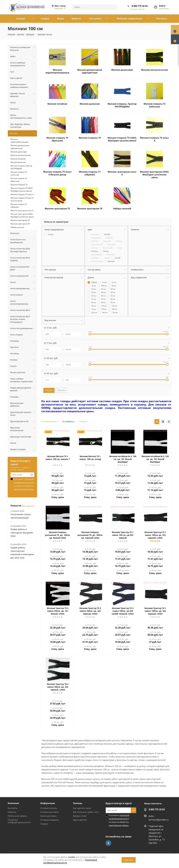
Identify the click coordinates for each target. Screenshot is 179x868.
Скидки (44, 824)
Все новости (28, 506)
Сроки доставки (48, 816)
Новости (12, 812)
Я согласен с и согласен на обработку (24, 484)
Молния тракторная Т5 (57, 208)
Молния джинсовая (122, 70)
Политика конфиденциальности (19, 821)
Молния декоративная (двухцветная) (90, 71)
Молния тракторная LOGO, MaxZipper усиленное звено (154, 174)
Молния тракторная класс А (122, 173)
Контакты (13, 808)
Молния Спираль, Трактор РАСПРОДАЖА (122, 105)
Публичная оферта (17, 816)
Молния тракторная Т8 (90, 208)
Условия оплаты (49, 808)
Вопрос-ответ (80, 816)
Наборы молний (122, 208)
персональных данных (24, 489)
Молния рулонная (90, 104)
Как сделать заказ (82, 808)
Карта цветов (80, 820)
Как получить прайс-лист (86, 812)
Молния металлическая (154, 70)
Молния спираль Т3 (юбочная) (155, 105)
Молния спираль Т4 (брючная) (57, 139)
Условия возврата (49, 820)
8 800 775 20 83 (140, 6)
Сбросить (61, 390)
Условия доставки (50, 812)
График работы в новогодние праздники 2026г (22, 533)
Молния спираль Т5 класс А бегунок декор (57, 173)
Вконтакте (108, 843)
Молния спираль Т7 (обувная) (90, 173)
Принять (129, 860)
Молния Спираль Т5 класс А (155, 139)
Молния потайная (57, 104)
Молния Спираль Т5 (90, 138)
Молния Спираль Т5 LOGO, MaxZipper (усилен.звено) (122, 139)
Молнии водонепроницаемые (57, 71)
